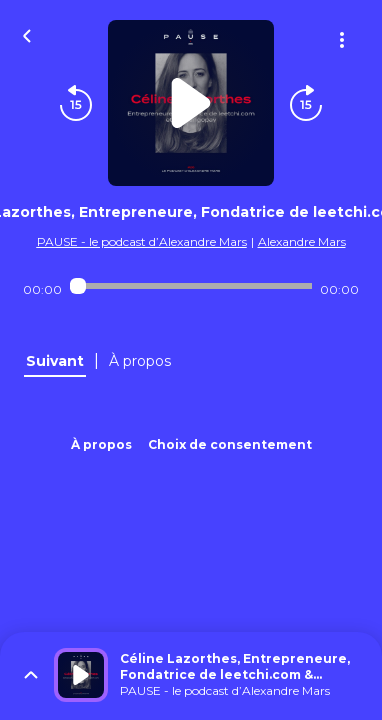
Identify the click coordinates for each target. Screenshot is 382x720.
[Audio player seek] (190, 286)
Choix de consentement (230, 444)
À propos (101, 444)
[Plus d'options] (342, 40)
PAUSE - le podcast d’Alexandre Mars (142, 241)
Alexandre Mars (302, 241)
